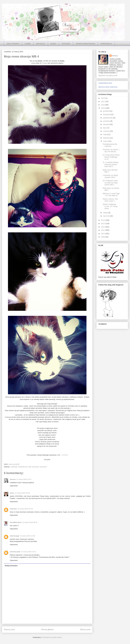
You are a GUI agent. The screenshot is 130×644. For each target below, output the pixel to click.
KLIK (66, 455)
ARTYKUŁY (41, 44)
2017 (103, 101)
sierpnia (106, 124)
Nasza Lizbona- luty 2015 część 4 (110, 200)
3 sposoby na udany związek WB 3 (110, 176)
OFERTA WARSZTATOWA (85, 44)
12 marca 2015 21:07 (24, 479)
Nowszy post (9, 629)
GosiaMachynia (16, 522)
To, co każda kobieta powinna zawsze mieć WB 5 (110, 164)
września (107, 121)
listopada (107, 114)
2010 (103, 234)
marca (106, 141)
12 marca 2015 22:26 (22, 493)
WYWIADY (66, 44)
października (108, 118)
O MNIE (28, 44)
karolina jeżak (15, 552)
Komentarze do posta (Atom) (52, 637)
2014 (103, 220)
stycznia (106, 216)
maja (105, 134)
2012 (103, 227)
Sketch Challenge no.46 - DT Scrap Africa (110, 206)
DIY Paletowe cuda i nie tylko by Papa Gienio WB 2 (110, 183)
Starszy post (85, 629)
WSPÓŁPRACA (106, 44)
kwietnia (106, 138)
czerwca (106, 131)
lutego (106, 213)
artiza (12, 493)
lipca (105, 128)
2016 (103, 105)
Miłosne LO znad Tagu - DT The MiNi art (111, 195)
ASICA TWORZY (13, 44)
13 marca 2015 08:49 (30, 522)
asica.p (115, 56)
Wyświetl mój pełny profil (108, 75)
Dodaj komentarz (11, 566)
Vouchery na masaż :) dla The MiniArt (111, 151)
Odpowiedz (14, 486)
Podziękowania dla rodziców (110, 145)
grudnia (106, 111)
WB (30, 467)
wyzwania (35, 467)
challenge (14, 467)
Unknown (13, 509)
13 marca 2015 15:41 (29, 552)
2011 (103, 230)
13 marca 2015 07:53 (25, 509)
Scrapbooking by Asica (105, 83)
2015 (103, 108)
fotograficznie (23, 467)
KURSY (53, 44)
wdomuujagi (14, 536)
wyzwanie (43, 467)
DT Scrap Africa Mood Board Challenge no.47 (111, 157)
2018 (103, 98)
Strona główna (47, 629)
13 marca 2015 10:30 (27, 536)
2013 (103, 224)
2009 (103, 237)
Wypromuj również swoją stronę (108, 87)
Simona (13, 479)
